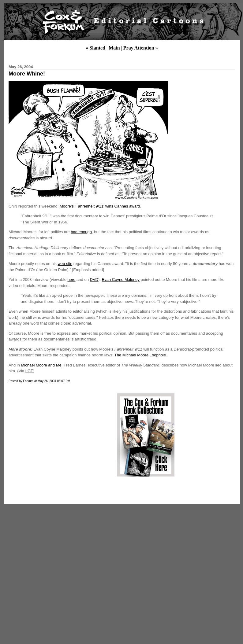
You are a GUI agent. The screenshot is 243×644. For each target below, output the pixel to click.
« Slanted (95, 48)
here (71, 280)
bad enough (81, 232)
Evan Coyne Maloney (121, 280)
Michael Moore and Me (41, 365)
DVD (94, 280)
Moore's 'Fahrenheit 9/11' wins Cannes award (100, 206)
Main (114, 48)
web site (65, 264)
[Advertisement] (59, 435)
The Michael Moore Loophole (140, 355)
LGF (29, 371)
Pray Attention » (141, 48)
